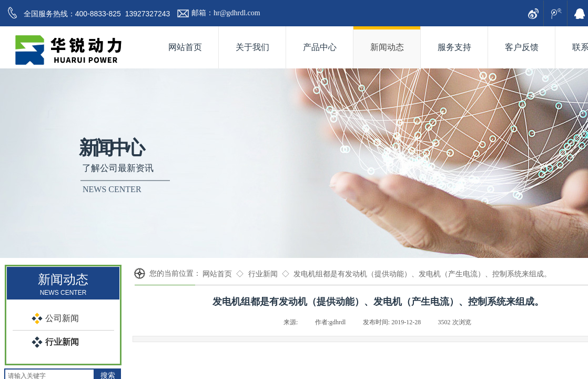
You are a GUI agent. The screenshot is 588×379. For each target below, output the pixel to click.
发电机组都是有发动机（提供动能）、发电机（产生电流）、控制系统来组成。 (422, 274)
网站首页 (217, 274)
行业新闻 (263, 274)
